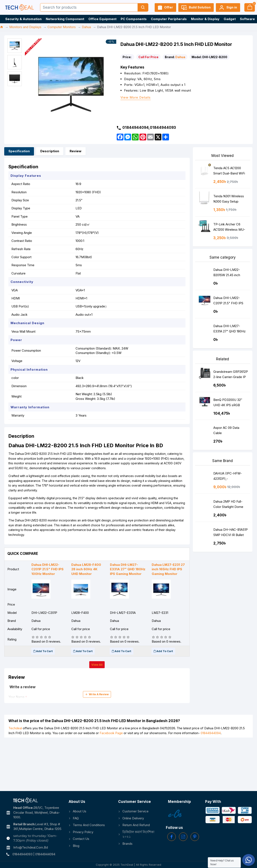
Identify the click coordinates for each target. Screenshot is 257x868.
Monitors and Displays (25, 27)
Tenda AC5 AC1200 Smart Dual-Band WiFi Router (229, 172)
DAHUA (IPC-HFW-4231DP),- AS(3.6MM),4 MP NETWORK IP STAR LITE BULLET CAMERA (230, 477)
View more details (136, 98)
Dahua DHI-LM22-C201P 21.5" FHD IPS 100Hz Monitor (228, 301)
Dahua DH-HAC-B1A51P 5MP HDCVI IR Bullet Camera (231, 533)
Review (76, 151)
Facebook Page (111, 733)
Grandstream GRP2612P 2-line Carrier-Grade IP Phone (231, 375)
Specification (19, 151)
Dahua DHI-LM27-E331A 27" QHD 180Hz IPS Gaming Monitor (229, 330)
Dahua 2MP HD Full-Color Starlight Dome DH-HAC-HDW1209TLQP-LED (228, 505)
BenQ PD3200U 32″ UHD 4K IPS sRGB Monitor (228, 403)
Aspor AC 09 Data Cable (226, 430)
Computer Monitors (62, 27)
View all (97, 665)
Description (50, 151)
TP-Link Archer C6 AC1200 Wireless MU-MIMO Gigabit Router (229, 228)
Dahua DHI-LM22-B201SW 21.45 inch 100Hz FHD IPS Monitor (230, 273)
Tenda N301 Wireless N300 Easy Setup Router (229, 200)
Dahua (86, 27)
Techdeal (15, 728)
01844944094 (211, 733)
